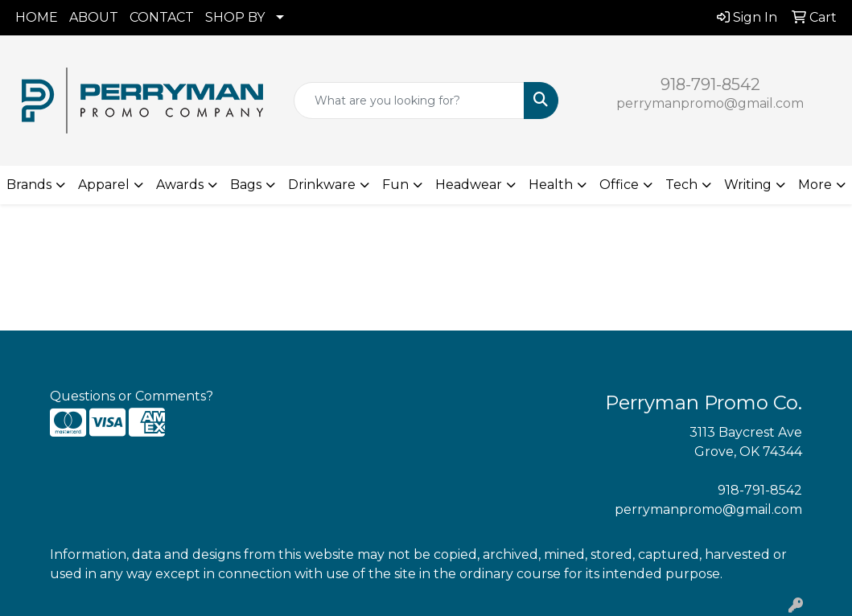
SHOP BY (235, 17)
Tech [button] (681, 185)
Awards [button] (180, 185)
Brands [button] (29, 185)
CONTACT (162, 17)
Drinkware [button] (322, 185)
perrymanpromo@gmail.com (710, 103)
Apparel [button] (104, 185)
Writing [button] (748, 185)
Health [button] (551, 185)
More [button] (815, 185)
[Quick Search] (409, 101)
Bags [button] (246, 185)
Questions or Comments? (132, 396)
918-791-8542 (710, 84)
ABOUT (94, 17)
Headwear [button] (469, 185)
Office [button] (619, 185)
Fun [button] (395, 185)
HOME (37, 17)
